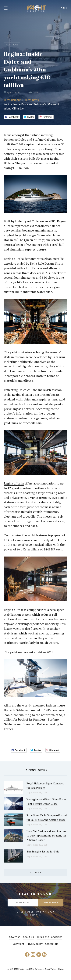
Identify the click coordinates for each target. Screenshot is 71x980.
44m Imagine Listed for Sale (43, 851)
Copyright (19, 944)
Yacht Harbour (37, 9)
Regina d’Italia (14, 483)
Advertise (14, 937)
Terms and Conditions (49, 937)
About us (28, 937)
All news (36, 872)
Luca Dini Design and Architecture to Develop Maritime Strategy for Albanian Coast (46, 836)
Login (63, 8)
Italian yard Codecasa (30, 221)
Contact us (52, 944)
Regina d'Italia (14, 610)
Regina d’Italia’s (23, 395)
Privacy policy (35, 944)
